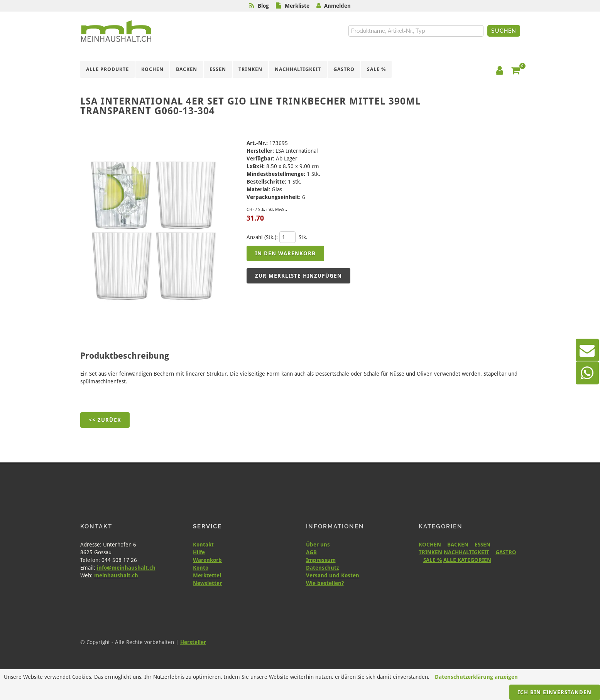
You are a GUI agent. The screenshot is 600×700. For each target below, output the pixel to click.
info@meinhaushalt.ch (126, 568)
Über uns (318, 545)
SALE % (433, 560)
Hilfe (199, 552)
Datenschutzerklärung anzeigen (476, 677)
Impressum (321, 560)
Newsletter (207, 583)
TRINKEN (430, 552)
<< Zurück (105, 420)
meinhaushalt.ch (116, 575)
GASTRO (506, 552)
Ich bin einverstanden (555, 692)
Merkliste (297, 6)
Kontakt (203, 545)
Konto (201, 568)
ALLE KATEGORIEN (467, 560)
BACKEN (458, 545)
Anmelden (337, 6)
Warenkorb (207, 560)
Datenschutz (322, 568)
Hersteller (193, 642)
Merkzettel (207, 575)
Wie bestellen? (325, 583)
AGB (311, 552)
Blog (263, 6)
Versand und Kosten (333, 575)
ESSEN (483, 545)
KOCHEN (430, 545)
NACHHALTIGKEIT (466, 552)
